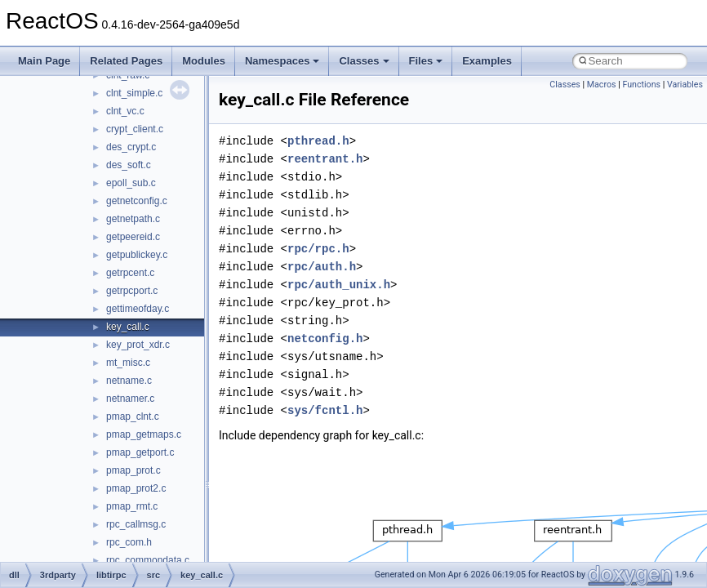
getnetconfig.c (137, 201)
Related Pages (126, 61)
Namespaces (282, 61)
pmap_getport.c (140, 452)
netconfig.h (325, 339)
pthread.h (318, 141)
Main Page (44, 61)
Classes (364, 61)
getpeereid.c (133, 237)
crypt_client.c (135, 129)
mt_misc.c (128, 363)
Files (426, 61)
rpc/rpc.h (318, 249)
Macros (602, 85)
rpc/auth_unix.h (339, 285)
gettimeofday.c (138, 309)
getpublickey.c (137, 255)
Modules (204, 61)
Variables (685, 85)
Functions (641, 85)
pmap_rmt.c (132, 506)
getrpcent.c (130, 273)
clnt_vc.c (125, 111)
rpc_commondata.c (148, 560)
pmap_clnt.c (133, 416)
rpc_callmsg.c (136, 524)
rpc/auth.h (322, 267)
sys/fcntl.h (325, 410)
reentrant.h (325, 159)
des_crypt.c (131, 147)
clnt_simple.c (134, 93)
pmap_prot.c (133, 470)
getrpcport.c (132, 291)
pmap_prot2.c (136, 488)
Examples (487, 61)
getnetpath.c (133, 219)
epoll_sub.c (131, 183)
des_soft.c (129, 165)
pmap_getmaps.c (144, 434)
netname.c (129, 381)
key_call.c (128, 327)
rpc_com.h (129, 542)
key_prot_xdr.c (138, 345)
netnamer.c (130, 399)
